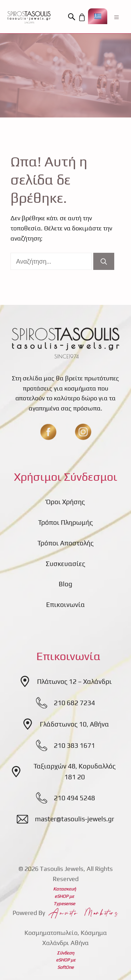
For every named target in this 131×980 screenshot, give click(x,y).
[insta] (83, 432)
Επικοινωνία (65, 605)
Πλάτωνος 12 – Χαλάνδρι (74, 681)
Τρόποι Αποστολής (65, 543)
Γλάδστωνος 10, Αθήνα (74, 724)
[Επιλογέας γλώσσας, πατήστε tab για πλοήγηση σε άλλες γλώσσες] (98, 16)
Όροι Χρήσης (65, 502)
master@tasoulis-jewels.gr (75, 819)
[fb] (48, 432)
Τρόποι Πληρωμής (65, 522)
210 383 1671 (74, 745)
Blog (65, 584)
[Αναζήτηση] (104, 261)
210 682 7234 (74, 703)
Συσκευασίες (65, 564)
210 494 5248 (74, 798)
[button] (73, 17)
